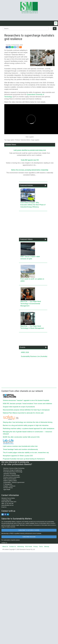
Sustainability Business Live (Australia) (34, 356)
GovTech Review (8, 488)
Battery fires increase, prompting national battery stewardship (30, 170)
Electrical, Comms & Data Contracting (14, 468)
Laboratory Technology (10, 474)
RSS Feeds (29, 547)
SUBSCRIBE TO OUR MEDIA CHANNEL (29, 530)
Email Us (4, 507)
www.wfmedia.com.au (7, 505)
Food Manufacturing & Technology (13, 472)
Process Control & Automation (12, 477)
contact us (4, 543)
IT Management (8, 484)
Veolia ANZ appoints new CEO (30, 160)
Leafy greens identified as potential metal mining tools (30, 150)
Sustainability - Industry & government (14, 482)
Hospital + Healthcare (9, 486)
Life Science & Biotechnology (11, 475)
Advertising (21, 547)
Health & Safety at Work (10, 481)
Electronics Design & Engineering (13, 470)
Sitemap (47, 547)
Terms (41, 547)
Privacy (36, 547)
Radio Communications (10, 479)
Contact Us (13, 547)
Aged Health (7, 490)
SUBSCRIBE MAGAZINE (29, 537)
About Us (5, 547)
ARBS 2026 (25, 352)
